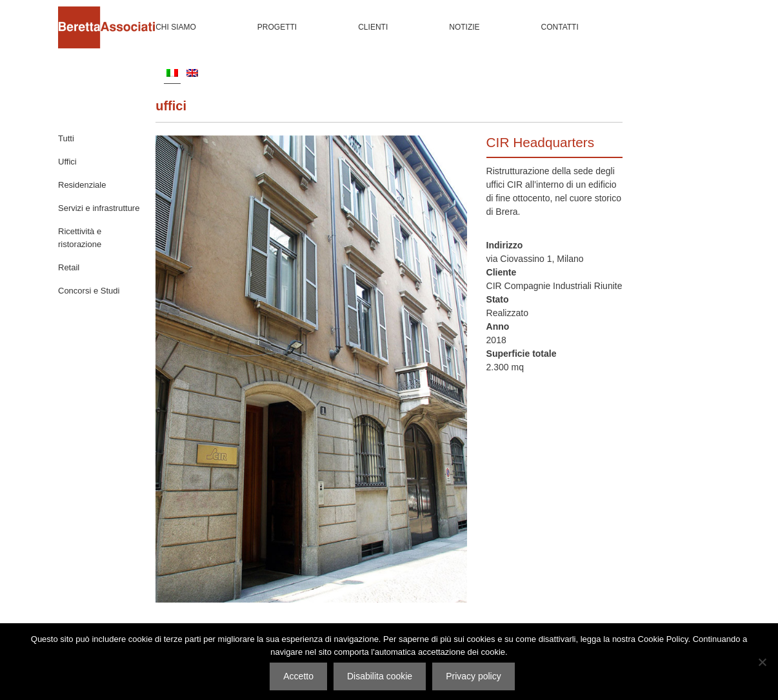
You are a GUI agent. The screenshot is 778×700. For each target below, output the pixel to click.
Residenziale (82, 185)
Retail (69, 267)
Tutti (66, 138)
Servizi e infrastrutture (99, 208)
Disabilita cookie (380, 676)
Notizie (464, 27)
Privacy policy (474, 676)
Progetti (277, 27)
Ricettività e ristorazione (80, 238)
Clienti (373, 27)
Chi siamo (176, 27)
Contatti (560, 27)
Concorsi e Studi (89, 291)
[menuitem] (172, 73)
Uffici (171, 106)
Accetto (298, 676)
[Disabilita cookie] (762, 662)
